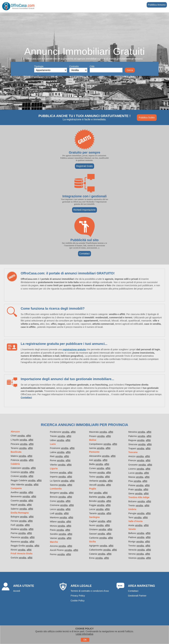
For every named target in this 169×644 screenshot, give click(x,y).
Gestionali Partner (137, 596)
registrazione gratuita (74, 349)
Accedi (17, 591)
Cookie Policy (78, 601)
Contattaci (84, 254)
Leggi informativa (84, 634)
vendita (21, 436)
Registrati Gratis (84, 166)
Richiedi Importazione (84, 210)
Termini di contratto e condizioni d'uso (90, 591)
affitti (28, 436)
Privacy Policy (78, 596)
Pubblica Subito (147, 118)
